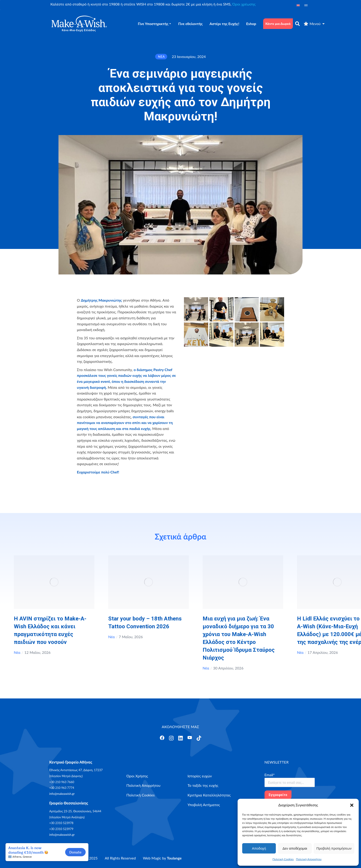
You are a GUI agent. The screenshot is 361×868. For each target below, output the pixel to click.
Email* (270, 775)
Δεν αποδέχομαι (295, 848)
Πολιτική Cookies (283, 859)
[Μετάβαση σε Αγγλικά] (298, 5)
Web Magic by (162, 858)
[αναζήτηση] (297, 24)
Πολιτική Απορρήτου (309, 859)
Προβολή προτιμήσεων (334, 848)
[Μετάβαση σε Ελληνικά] (306, 5)
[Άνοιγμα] (162, 738)
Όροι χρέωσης (244, 4)
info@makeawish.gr (62, 794)
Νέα (17, 652)
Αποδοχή (259, 848)
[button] (352, 805)
